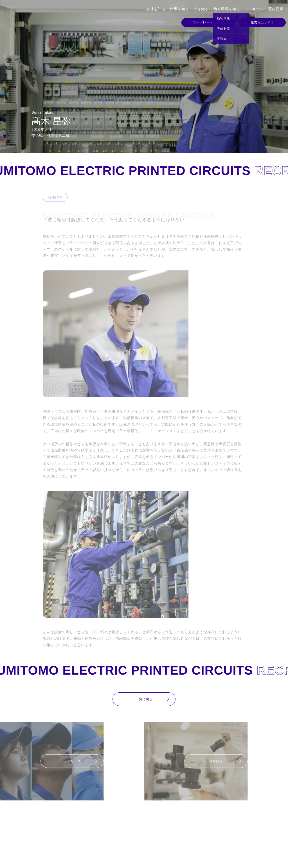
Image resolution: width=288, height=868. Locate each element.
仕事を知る (179, 9)
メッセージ (254, 9)
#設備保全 (55, 197)
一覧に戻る (144, 699)
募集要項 (276, 9)
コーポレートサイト (208, 22)
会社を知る (156, 9)
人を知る (201, 9)
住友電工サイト (262, 22)
